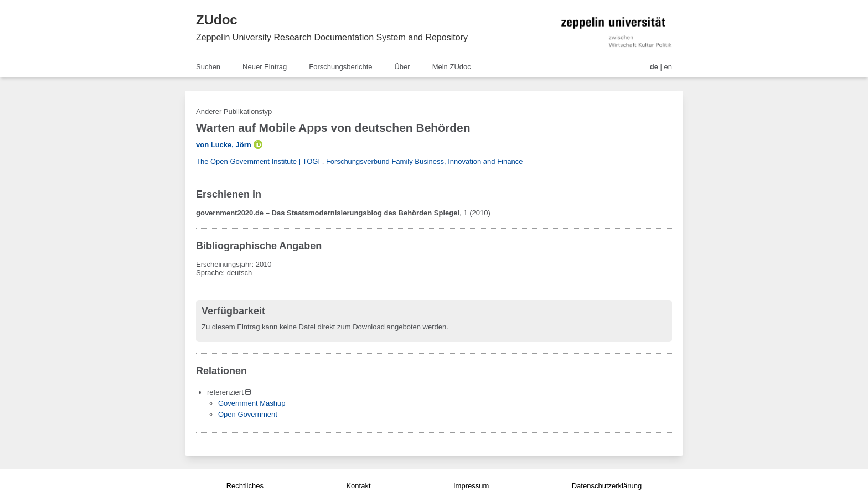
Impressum (471, 486)
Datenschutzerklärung (607, 486)
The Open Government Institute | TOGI (258, 161)
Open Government (248, 414)
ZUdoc (217, 20)
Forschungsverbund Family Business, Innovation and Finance (425, 161)
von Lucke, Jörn (224, 145)
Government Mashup (252, 403)
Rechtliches (245, 486)
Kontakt (358, 486)
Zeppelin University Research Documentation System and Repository (332, 37)
